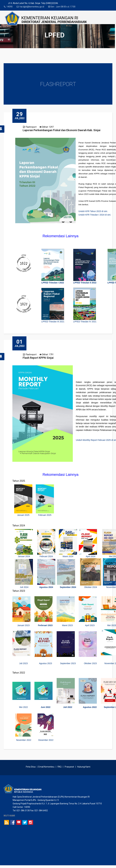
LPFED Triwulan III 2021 (53, 322)
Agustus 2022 (90, 708)
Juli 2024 (24, 589)
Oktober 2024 (91, 589)
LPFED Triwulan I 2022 (53, 283)
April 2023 (90, 627)
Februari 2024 (46, 558)
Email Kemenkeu (46, 769)
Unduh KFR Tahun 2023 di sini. (93, 211)
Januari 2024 (24, 558)
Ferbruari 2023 (45, 627)
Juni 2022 (46, 708)
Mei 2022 (23, 708)
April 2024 (91, 558)
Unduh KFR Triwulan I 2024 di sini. (95, 215)
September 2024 (68, 589)
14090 (10, 7)
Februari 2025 (45, 516)
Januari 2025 (23, 516)
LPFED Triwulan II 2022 (85, 283)
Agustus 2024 (46, 589)
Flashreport (31, 127)
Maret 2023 (68, 627)
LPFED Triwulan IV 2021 (85, 322)
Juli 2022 (68, 708)
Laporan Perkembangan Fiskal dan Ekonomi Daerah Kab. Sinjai (62, 130)
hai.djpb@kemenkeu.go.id (34, 7)
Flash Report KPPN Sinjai (38, 359)
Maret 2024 (68, 558)
